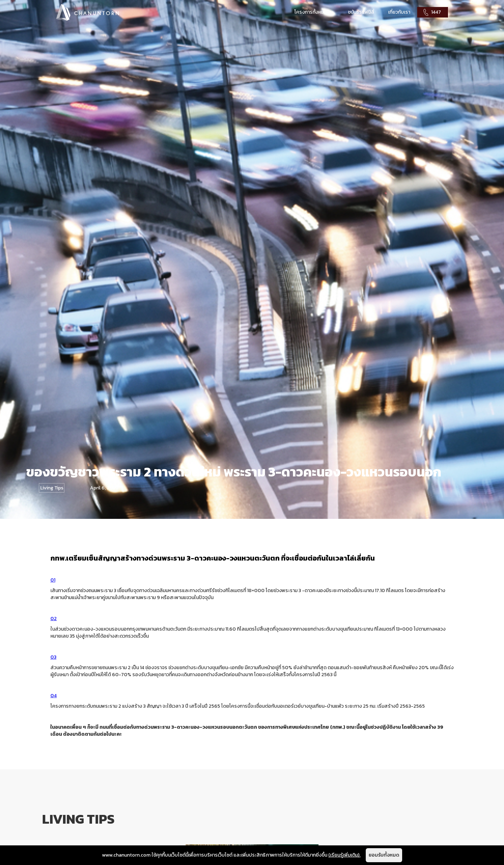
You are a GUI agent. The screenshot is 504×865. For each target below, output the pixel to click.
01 (53, 580)
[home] (87, 12)
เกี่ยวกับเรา (399, 12)
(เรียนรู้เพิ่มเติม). (344, 855)
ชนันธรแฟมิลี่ (361, 12)
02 (54, 619)
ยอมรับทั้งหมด (384, 855)
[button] (314, 12)
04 (54, 696)
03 (53, 657)
